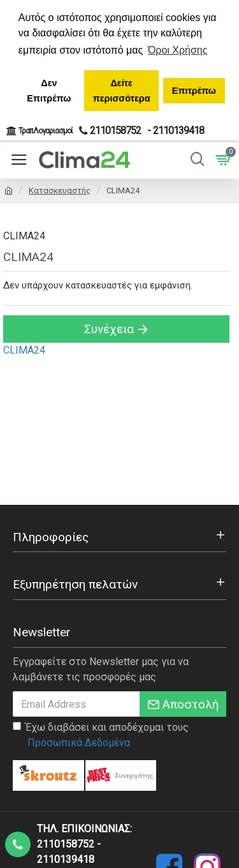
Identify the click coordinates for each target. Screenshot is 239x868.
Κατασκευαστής (60, 191)
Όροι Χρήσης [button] (178, 50)
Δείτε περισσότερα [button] (122, 91)
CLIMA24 (24, 350)
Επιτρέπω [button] (194, 91)
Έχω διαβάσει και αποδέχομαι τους (101, 736)
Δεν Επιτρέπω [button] (49, 91)
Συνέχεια (109, 329)
